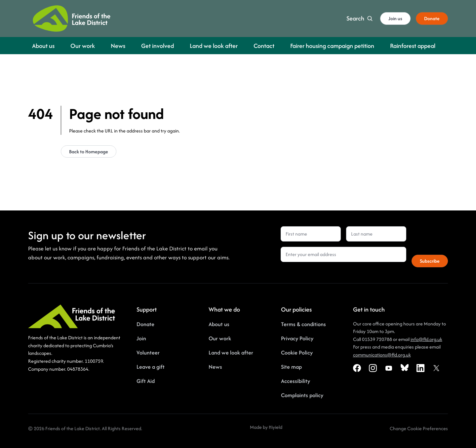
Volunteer (148, 353)
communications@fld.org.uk (382, 355)
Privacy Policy (297, 338)
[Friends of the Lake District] (72, 19)
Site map (291, 367)
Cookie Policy (297, 353)
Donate (145, 324)
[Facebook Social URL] (357, 368)
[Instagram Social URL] (373, 368)
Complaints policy (302, 395)
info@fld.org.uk (426, 339)
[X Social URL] (436, 368)
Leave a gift (151, 367)
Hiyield (276, 427)
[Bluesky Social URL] (405, 368)
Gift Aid (146, 381)
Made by (259, 427)
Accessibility (296, 381)
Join (141, 338)
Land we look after (231, 353)
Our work (220, 338)
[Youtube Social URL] (389, 368)
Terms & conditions (303, 324)
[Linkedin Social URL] (420, 368)
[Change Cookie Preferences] (419, 429)
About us (219, 324)
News (215, 367)
